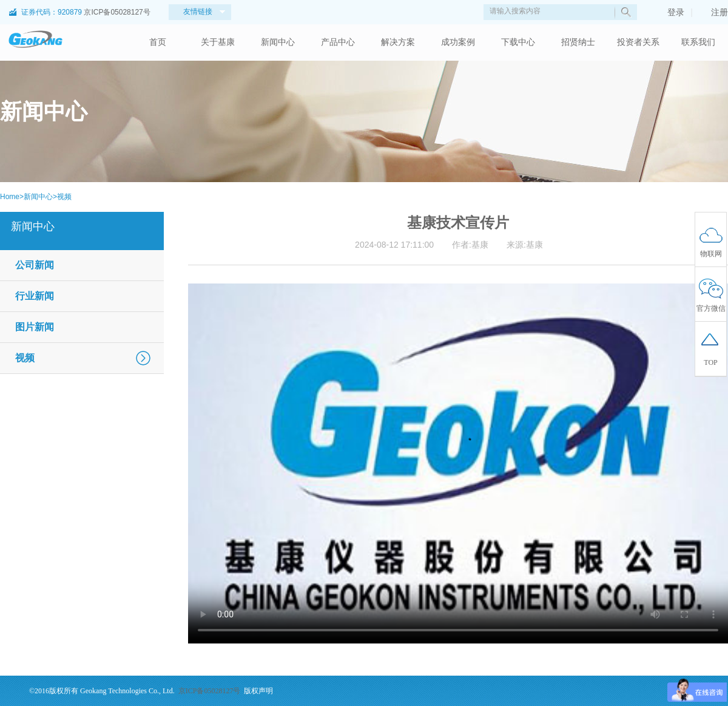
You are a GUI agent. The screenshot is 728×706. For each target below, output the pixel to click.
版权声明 (258, 691)
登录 (670, 12)
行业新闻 (35, 296)
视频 (64, 197)
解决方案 (398, 42)
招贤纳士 (578, 42)
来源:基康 (525, 245)
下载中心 (518, 42)
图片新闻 (35, 327)
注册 (713, 12)
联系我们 (698, 42)
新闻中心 (278, 42)
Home (10, 197)
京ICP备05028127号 (117, 12)
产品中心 (338, 42)
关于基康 (218, 42)
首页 (158, 42)
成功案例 (458, 42)
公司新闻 (35, 265)
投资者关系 (638, 42)
